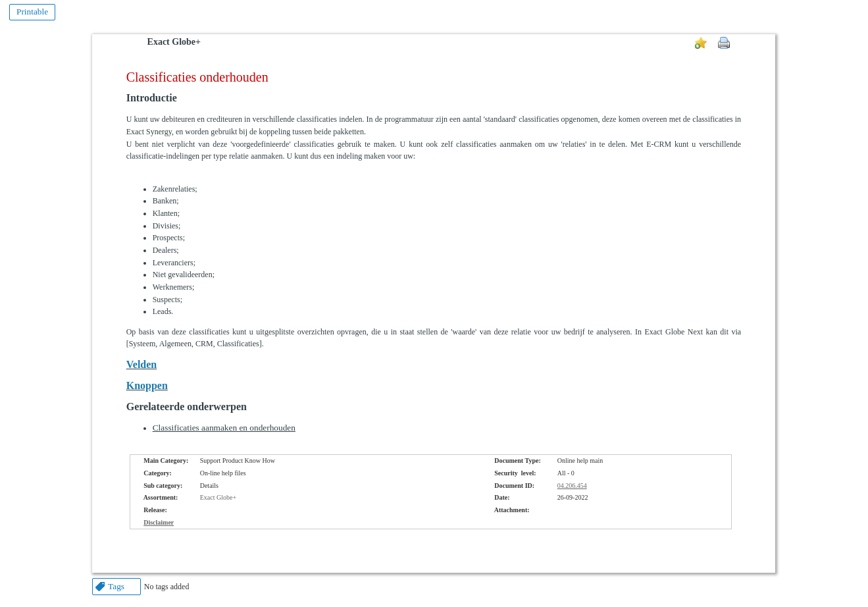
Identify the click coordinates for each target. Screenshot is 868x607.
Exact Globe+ (174, 42)
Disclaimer (159, 522)
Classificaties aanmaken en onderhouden (224, 428)
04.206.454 (572, 486)
